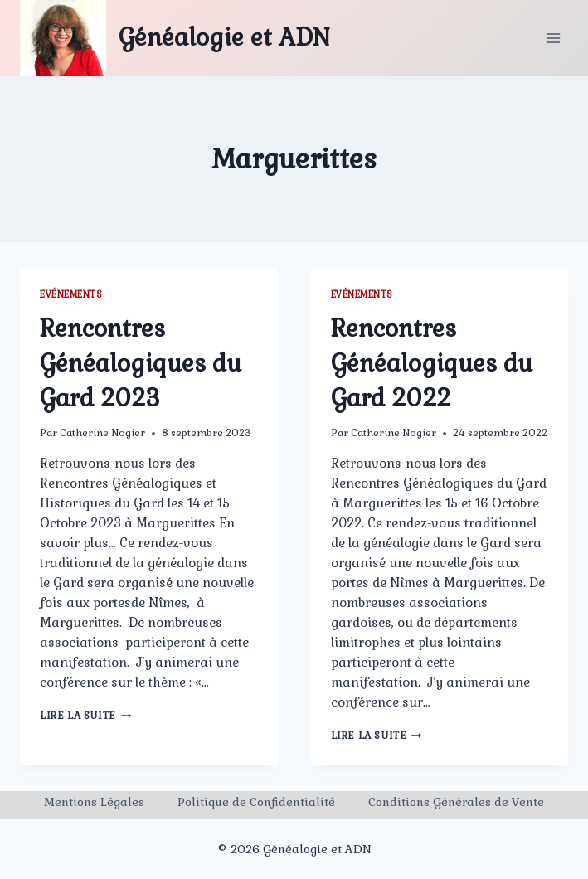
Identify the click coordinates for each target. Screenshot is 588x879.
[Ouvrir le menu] (553, 38)
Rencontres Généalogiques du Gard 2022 (432, 363)
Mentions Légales (94, 802)
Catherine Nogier (102, 433)
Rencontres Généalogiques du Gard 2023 (141, 363)
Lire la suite (85, 716)
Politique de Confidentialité (256, 802)
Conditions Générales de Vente (456, 802)
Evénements (71, 295)
